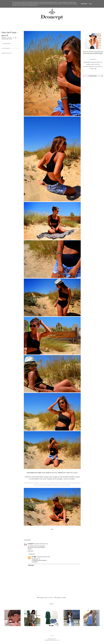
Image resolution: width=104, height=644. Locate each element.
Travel (92, 69)
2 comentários (6, 44)
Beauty (92, 62)
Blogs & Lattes (55, 640)
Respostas (32, 554)
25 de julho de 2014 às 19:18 (43, 557)
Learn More (84, 4)
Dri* (33, 557)
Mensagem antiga (60, 598)
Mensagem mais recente (45, 598)
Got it (91, 4)
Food (96, 64)
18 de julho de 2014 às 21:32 (41, 544)
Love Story (97, 67)
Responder (30, 551)
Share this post (7, 53)
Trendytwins (31, 544)
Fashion (89, 64)
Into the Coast (14, 48)
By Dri (98, 62)
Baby (85, 62)
